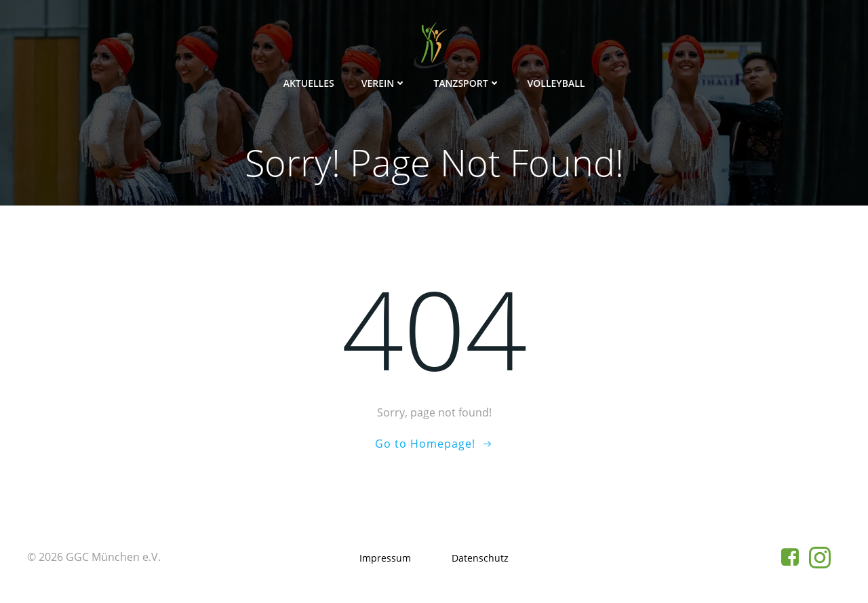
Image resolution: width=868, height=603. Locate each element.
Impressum (385, 558)
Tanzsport (467, 83)
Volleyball (556, 83)
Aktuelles (309, 83)
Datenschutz (480, 558)
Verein (384, 83)
